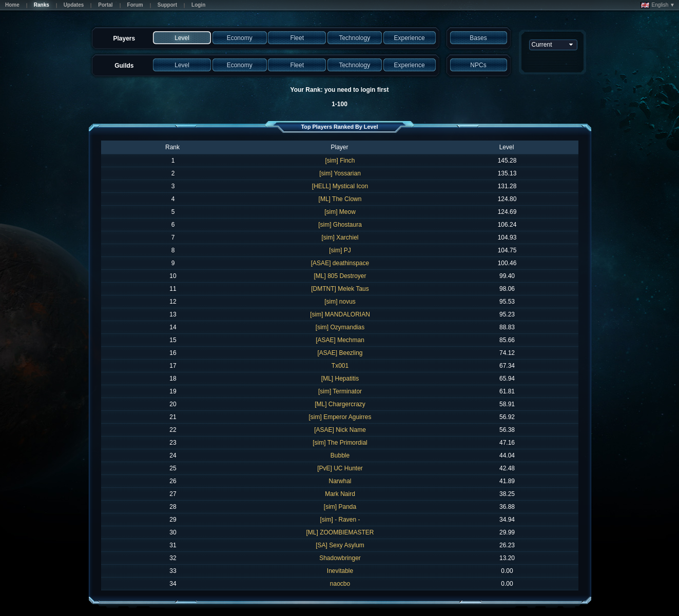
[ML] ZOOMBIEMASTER (340, 532)
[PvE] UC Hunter (340, 468)
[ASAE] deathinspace (340, 263)
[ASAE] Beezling (340, 353)
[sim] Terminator (340, 391)
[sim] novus (340, 302)
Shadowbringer (340, 558)
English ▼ (658, 5)
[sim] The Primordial (340, 443)
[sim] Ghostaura (340, 225)
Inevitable (340, 571)
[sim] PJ (340, 250)
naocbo (340, 584)
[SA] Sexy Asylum (340, 545)
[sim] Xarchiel (340, 237)
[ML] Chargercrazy (340, 404)
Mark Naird (340, 494)
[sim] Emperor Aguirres (340, 417)
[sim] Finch (340, 161)
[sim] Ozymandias (340, 327)
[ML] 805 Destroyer (340, 276)
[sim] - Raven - (340, 520)
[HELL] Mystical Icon (340, 186)
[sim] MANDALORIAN (340, 314)
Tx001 (340, 366)
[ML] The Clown (340, 199)
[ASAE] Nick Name (340, 430)
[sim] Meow (340, 212)
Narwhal (340, 481)
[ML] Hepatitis (340, 379)
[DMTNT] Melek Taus (340, 289)
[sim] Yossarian (340, 173)
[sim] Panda (340, 507)
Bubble (340, 455)
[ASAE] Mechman (340, 340)
